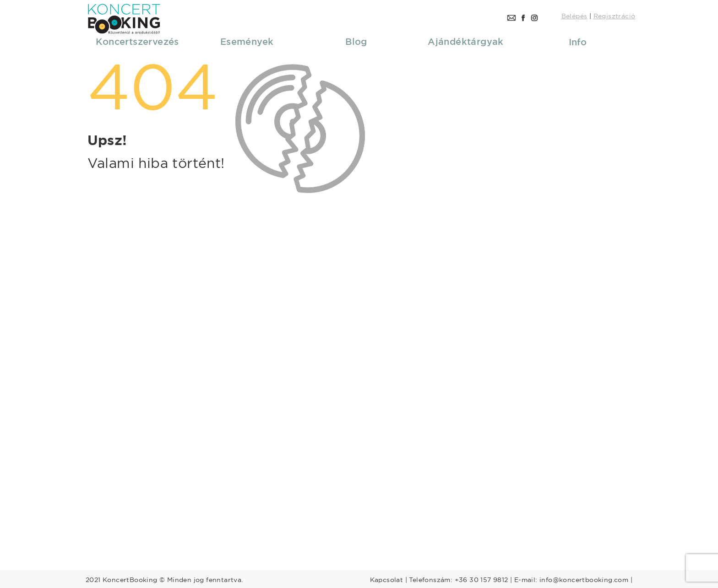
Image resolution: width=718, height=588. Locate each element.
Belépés (574, 16)
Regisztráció (615, 16)
